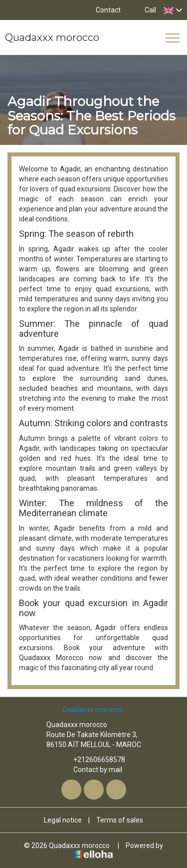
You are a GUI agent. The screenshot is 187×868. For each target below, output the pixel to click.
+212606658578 (93, 760)
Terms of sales (120, 820)
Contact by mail (92, 770)
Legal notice (63, 820)
